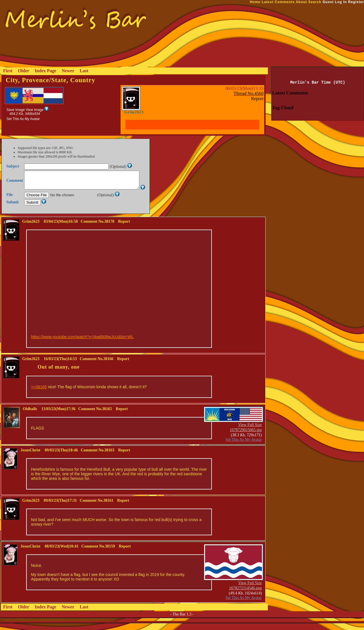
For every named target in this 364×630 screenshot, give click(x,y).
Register (356, 2)
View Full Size (250, 432)
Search (315, 2)
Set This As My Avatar (23, 119)
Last (84, 71)
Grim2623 (134, 112)
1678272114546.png (245, 595)
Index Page (45, 71)
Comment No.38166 (96, 366)
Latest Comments (278, 2)
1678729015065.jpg (246, 437)
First (8, 71)
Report (257, 99)
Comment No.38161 (96, 507)
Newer (68, 71)
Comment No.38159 (98, 553)
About (301, 2)
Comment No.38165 (95, 416)
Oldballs (30, 416)
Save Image (16, 110)
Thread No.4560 (249, 93)
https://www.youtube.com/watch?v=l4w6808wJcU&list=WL (82, 344)
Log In (341, 2)
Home (255, 2)
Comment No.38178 (97, 228)
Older (24, 71)
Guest (328, 2)
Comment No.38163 (98, 457)
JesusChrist (30, 457)
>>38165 (39, 394)
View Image (34, 110)
